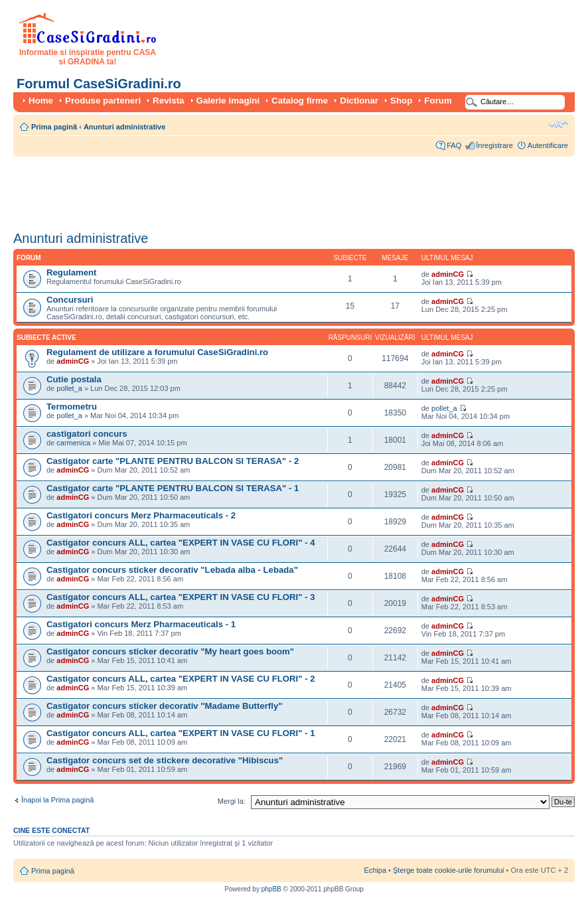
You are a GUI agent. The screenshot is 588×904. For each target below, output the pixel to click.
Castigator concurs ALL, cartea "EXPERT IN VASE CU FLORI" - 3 (181, 597)
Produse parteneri (103, 101)
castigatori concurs (87, 434)
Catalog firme (300, 101)
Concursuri (70, 300)
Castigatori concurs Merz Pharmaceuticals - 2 (141, 515)
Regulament (71, 272)
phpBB (271, 889)
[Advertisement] (255, 189)
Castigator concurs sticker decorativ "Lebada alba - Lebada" (172, 570)
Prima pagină (54, 127)
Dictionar (359, 101)
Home (41, 101)
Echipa (375, 870)
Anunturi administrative (124, 127)
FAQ (454, 145)
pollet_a (69, 388)
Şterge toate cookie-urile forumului (449, 870)
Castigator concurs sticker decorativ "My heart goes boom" (170, 651)
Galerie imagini (228, 101)
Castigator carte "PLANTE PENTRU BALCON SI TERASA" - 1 (173, 488)
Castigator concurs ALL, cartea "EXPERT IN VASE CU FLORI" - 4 (181, 543)
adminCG (448, 274)
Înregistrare (494, 145)
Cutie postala (74, 379)
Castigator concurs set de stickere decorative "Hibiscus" (165, 760)
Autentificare (548, 145)
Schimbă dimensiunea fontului (558, 124)
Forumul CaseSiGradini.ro (99, 84)
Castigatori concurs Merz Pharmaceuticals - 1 (141, 624)
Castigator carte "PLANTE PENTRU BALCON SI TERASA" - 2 (173, 461)
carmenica (73, 443)
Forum (438, 101)
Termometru (72, 407)
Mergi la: (232, 801)
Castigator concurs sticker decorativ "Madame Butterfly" (165, 706)
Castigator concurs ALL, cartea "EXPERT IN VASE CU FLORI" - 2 (181, 679)
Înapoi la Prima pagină (57, 800)
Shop (401, 101)
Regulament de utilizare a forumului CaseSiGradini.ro (157, 352)
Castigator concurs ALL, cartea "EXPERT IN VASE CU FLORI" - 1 (181, 733)
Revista (168, 101)
